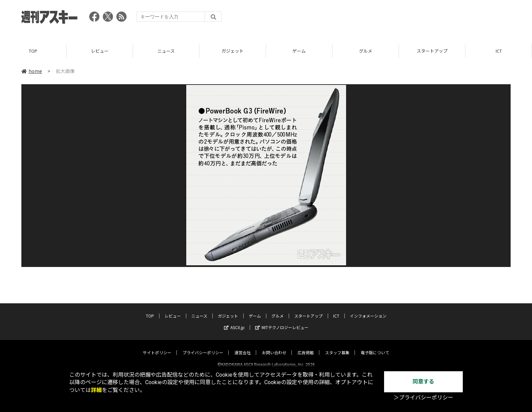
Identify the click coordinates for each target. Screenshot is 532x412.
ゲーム (299, 51)
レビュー (100, 51)
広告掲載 (306, 347)
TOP (33, 51)
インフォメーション (368, 310)
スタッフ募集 (337, 347)
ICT (499, 51)
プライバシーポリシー (203, 347)
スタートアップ (432, 51)
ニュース (166, 51)
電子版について (375, 347)
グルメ (366, 51)
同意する (423, 382)
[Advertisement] (387, 19)
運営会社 (243, 347)
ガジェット (233, 51)
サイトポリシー (157, 347)
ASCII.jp (234, 321)
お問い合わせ (274, 347)
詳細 (96, 390)
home (32, 71)
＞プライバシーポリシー (423, 398)
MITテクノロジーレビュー (282, 321)
